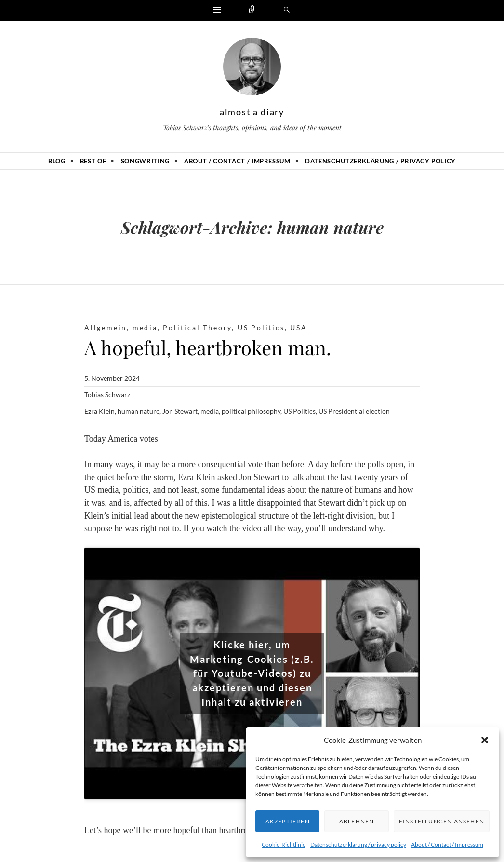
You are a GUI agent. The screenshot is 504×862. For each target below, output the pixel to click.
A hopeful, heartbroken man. (208, 347)
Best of (93, 161)
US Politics (261, 328)
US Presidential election (354, 411)
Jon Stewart (180, 411)
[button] (485, 740)
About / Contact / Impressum (447, 844)
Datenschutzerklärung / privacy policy (358, 844)
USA (298, 328)
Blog (57, 161)
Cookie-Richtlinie (284, 844)
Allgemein (106, 328)
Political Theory (197, 328)
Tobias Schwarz (107, 395)
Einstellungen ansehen (442, 821)
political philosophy (251, 411)
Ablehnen (357, 821)
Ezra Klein (99, 411)
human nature (139, 411)
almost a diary (252, 112)
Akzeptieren (288, 821)
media (145, 328)
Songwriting (145, 161)
